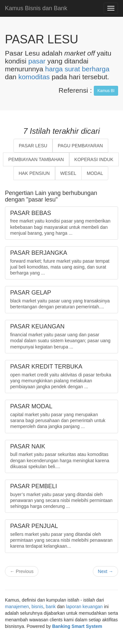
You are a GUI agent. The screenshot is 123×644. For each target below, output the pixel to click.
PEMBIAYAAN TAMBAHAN (36, 159)
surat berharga (87, 69)
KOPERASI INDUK (94, 159)
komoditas (34, 77)
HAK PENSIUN (34, 173)
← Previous (22, 571)
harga (54, 69)
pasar (37, 61)
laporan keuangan (84, 607)
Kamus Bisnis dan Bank (36, 8)
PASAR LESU (33, 146)
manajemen (17, 607)
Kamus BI (106, 91)
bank (51, 607)
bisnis (37, 607)
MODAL (95, 173)
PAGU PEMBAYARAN (80, 146)
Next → (105, 571)
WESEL (68, 173)
